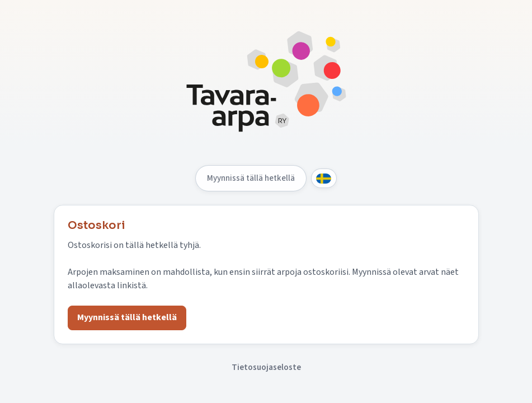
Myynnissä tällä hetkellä (251, 178)
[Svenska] (324, 178)
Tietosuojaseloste (266, 367)
